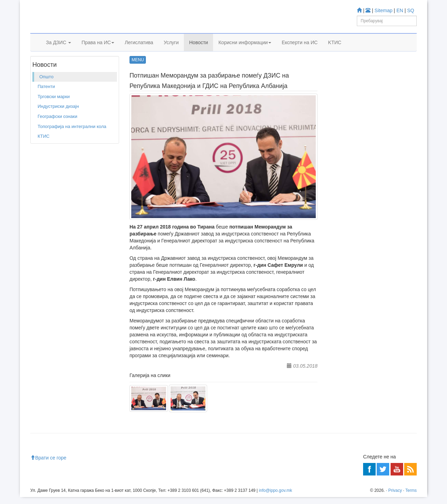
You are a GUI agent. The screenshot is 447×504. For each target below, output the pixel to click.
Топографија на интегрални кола (72, 147)
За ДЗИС (58, 51)
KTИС (335, 51)
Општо (80, 69)
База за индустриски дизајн (371, 183)
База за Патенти (359, 164)
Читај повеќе (344, 323)
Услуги (171, 51)
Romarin (351, 211)
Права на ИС (98, 51)
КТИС (44, 157)
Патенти (46, 108)
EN (400, 10)
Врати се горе (48, 465)
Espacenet (353, 202)
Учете (337, 132)
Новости (198, 51)
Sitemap (383, 10)
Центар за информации (356, 274)
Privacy (395, 497)
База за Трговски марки (367, 174)
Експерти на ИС (300, 51)
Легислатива (139, 51)
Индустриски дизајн (58, 127)
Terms (411, 497)
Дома (41, 69)
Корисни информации (245, 51)
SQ (411, 10)
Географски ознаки (57, 137)
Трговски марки (54, 117)
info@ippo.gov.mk (276, 497)
